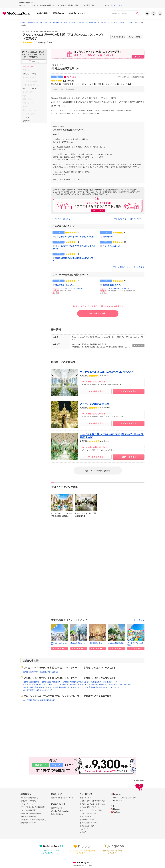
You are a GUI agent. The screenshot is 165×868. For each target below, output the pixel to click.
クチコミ (29, 66)
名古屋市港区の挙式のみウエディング (38, 687)
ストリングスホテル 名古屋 (95, 404)
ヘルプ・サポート (86, 829)
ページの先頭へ (139, 786)
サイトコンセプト (86, 798)
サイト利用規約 (86, 817)
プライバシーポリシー (88, 813)
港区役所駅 (44, 700)
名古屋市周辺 (39, 31)
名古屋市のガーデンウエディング (104, 682)
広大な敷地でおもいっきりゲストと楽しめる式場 (74, 237)
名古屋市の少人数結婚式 (51, 682)
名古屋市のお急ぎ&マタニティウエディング (40, 685)
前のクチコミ (121, 219)
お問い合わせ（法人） (88, 826)
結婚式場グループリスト (29, 823)
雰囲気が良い (108, 237)
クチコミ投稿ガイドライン (90, 807)
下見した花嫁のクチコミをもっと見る (129, 267)
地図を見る (138, 345)
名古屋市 (55, 31)
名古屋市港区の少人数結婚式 (120, 685)
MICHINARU (118, 801)
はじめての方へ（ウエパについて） (93, 801)
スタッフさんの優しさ (111, 246)
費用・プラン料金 (29, 89)
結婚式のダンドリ (77, 13)
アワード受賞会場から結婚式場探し (33, 807)
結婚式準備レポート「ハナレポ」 (63, 798)
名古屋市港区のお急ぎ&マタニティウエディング (106, 687)
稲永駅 (52, 700)
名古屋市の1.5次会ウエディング (72, 685)
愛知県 (47, 31)
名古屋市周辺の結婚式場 (49, 672)
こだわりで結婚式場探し (29, 810)
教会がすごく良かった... (65, 285)
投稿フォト (30, 74)
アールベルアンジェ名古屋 (135, 644)
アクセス (26, 117)
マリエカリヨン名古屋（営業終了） (72, 289)
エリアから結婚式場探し (29, 798)
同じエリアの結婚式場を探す (98, 470)
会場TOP (26, 121)
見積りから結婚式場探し (29, 817)
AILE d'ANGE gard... (78, 643)
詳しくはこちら (116, 5)
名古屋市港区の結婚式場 (97, 685)
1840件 (43, 43)
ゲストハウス (27, 31)
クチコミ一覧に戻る (62, 219)
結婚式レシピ (59, 13)
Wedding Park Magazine (60, 811)
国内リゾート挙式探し (29, 801)
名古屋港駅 (28, 700)
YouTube (117, 812)
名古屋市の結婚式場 (31, 682)
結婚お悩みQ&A (57, 814)
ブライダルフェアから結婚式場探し (33, 820)
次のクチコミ (135, 219)
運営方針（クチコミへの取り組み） (93, 804)
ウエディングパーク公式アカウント (126, 798)
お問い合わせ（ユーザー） (90, 823)
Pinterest (117, 809)
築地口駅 (36, 700)
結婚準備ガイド (57, 808)
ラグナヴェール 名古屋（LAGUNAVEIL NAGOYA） (108, 372)
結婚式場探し (43, 13)
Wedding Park (82, 863)
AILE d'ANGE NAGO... (116, 643)
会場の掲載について (87, 820)
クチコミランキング (28, 804)
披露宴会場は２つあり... (112, 285)
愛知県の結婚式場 (30, 672)
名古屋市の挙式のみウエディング (76, 682)
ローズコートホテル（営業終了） (119, 289)
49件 (51, 43)
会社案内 (83, 832)
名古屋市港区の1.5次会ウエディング (37, 690)
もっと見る (139, 620)
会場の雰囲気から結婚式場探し (32, 813)
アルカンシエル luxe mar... (59, 644)
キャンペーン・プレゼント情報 (91, 810)
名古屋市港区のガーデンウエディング (70, 687)
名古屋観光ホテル (96, 643)
